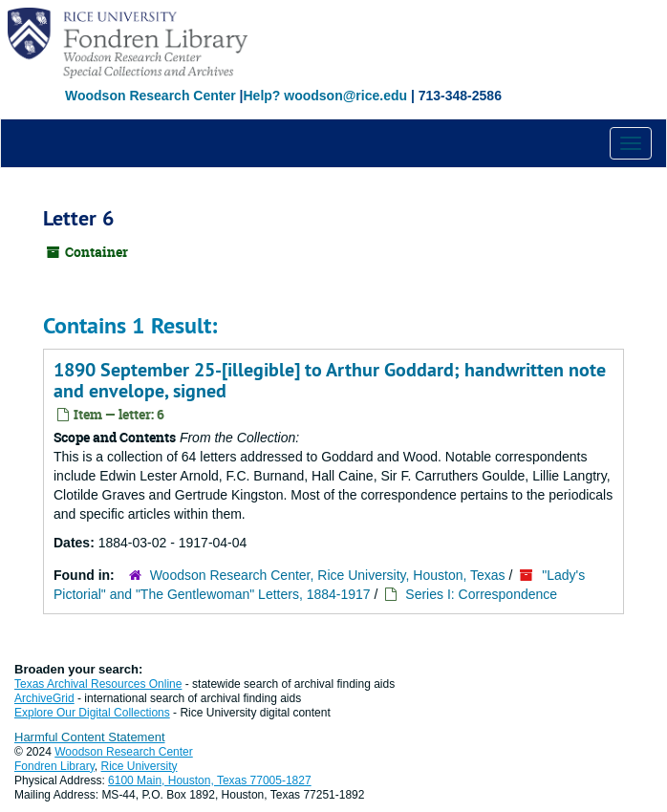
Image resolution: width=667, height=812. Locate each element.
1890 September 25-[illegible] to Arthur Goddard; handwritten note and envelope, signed (330, 380)
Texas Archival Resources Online (98, 684)
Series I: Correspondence (481, 594)
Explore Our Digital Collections (92, 713)
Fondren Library (54, 766)
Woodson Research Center (151, 96)
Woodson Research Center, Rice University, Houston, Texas (328, 575)
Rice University (140, 766)
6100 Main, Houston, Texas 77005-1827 (210, 780)
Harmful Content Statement (90, 737)
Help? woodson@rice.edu (325, 96)
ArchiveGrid (44, 698)
